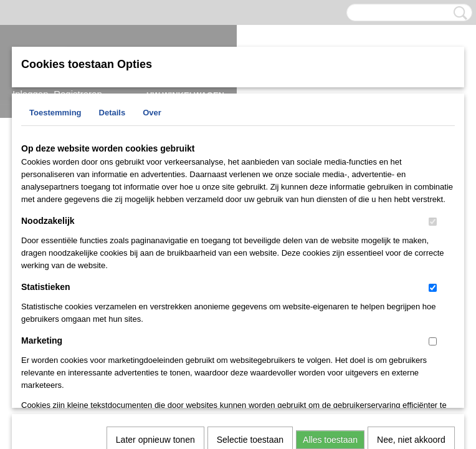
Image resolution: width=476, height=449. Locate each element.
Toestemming (55, 113)
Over (152, 113)
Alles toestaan (330, 278)
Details (112, 113)
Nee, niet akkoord (411, 278)
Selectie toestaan (250, 278)
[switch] (433, 222)
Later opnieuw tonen (155, 278)
